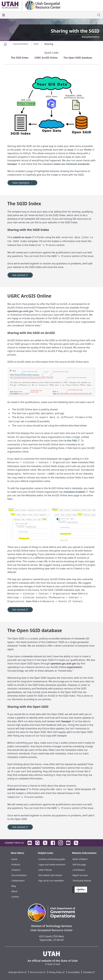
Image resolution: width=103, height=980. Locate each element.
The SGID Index (20, 58)
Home (14, 859)
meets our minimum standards (71, 164)
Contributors (79, 870)
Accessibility (74, 972)
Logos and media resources (52, 864)
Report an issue (80, 875)
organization (74, 667)
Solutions (16, 870)
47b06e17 (83, 859)
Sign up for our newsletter (51, 881)
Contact (15, 897)
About (14, 891)
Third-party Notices (82, 881)
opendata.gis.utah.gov (20, 311)
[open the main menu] (4, 15)
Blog (14, 886)
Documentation (19, 875)
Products (16, 864)
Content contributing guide (52, 859)
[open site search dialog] (99, 15)
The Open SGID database (78, 58)
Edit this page (79, 864)
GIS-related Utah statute (50, 875)
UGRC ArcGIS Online (46, 58)
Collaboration (18, 881)
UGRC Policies (45, 870)
